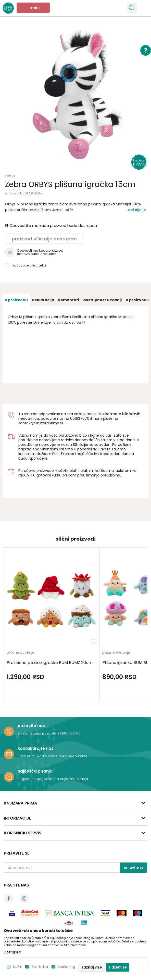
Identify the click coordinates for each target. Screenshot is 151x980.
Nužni (17, 967)
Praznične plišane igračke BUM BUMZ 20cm (50, 663)
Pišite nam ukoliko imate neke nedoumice (52, 756)
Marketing (66, 967)
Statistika (40, 967)
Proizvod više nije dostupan (44, 239)
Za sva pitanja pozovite (37, 733)
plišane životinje (21, 653)
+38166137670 (69, 733)
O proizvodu (16, 300)
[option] (75, 99)
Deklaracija (43, 300)
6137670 (82, 418)
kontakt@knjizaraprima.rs (41, 423)
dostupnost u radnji (102, 300)
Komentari (69, 300)
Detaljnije (137, 210)
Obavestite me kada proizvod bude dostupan (51, 225)
